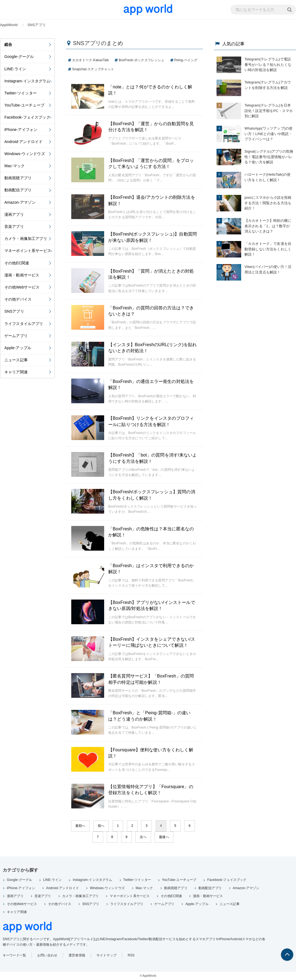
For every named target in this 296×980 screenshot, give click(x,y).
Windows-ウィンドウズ (107, 888)
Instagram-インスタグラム (92, 880)
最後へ (164, 837)
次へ (143, 837)
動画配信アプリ (210, 888)
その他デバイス (60, 904)
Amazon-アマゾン (246, 888)
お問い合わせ (47, 955)
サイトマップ (106, 955)
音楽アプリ (43, 896)
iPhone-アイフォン (21, 888)
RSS (131, 955)
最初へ (80, 826)
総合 (8, 44)
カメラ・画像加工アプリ (81, 896)
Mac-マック (144, 888)
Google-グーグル (19, 880)
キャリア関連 (17, 912)
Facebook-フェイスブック (227, 880)
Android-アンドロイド (62, 888)
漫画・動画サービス (208, 896)
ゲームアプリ (164, 904)
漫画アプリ (15, 896)
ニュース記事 (230, 904)
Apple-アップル (197, 904)
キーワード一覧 (14, 955)
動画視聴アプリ (176, 888)
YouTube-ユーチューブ (179, 880)
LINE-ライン (52, 880)
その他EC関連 (171, 896)
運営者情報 (77, 955)
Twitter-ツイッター (137, 880)
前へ (101, 826)
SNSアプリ (91, 904)
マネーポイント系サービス (130, 896)
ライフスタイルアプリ (127, 904)
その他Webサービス (22, 904)
